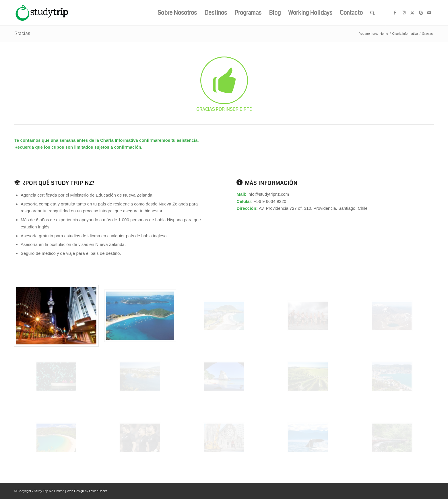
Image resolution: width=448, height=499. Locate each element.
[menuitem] (177, 13)
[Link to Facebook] (395, 13)
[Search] (373, 13)
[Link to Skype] (421, 13)
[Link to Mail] (429, 13)
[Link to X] (412, 13)
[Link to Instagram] (404, 13)
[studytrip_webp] (42, 13)
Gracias (22, 33)
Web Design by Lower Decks (87, 491)
